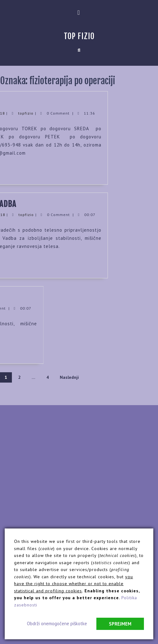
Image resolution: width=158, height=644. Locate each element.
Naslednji (69, 377)
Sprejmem (120, 624)
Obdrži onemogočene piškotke (57, 623)
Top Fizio (79, 36)
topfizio (14, 113)
